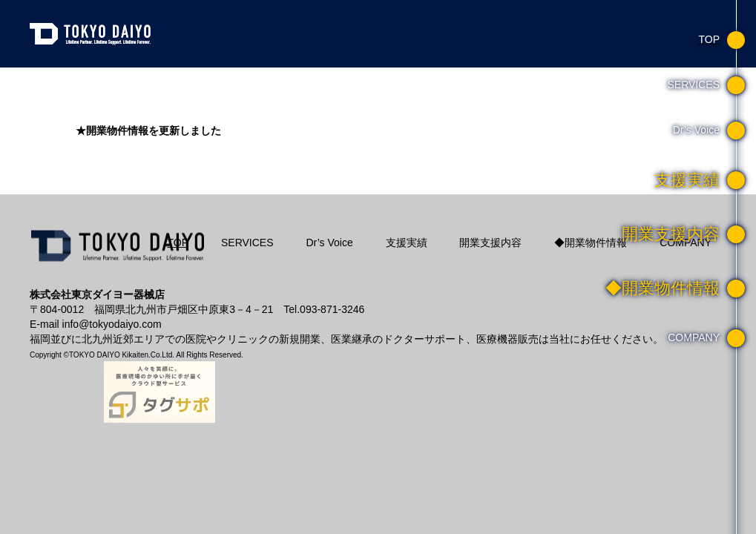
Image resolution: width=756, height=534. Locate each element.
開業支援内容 (490, 243)
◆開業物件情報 (591, 243)
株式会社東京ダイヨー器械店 (119, 254)
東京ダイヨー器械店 (93, 33)
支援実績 (407, 243)
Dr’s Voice (329, 243)
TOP (178, 243)
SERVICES (247, 243)
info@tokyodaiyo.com (112, 324)
